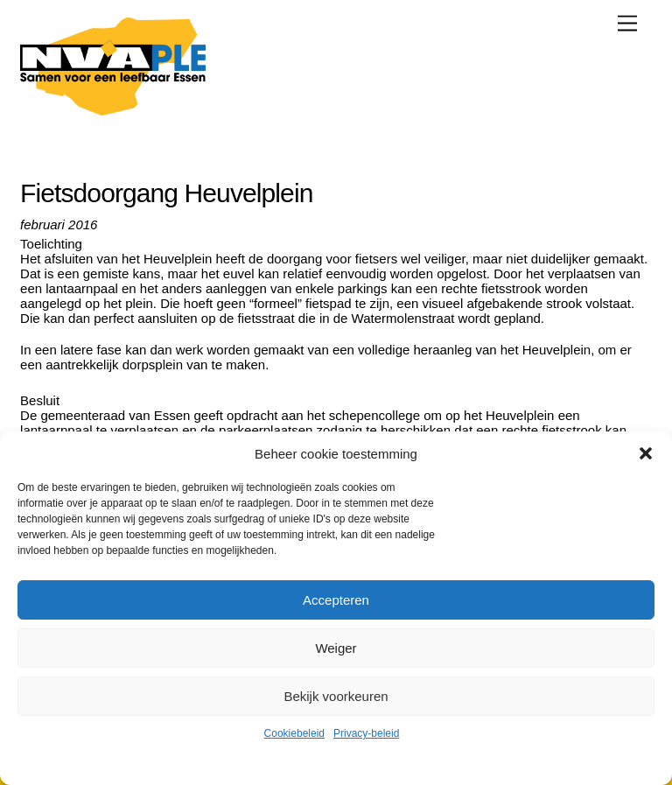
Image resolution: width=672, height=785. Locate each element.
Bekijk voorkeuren (336, 696)
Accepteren (336, 600)
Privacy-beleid (366, 733)
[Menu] (627, 23)
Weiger (336, 648)
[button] (646, 453)
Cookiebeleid (294, 733)
